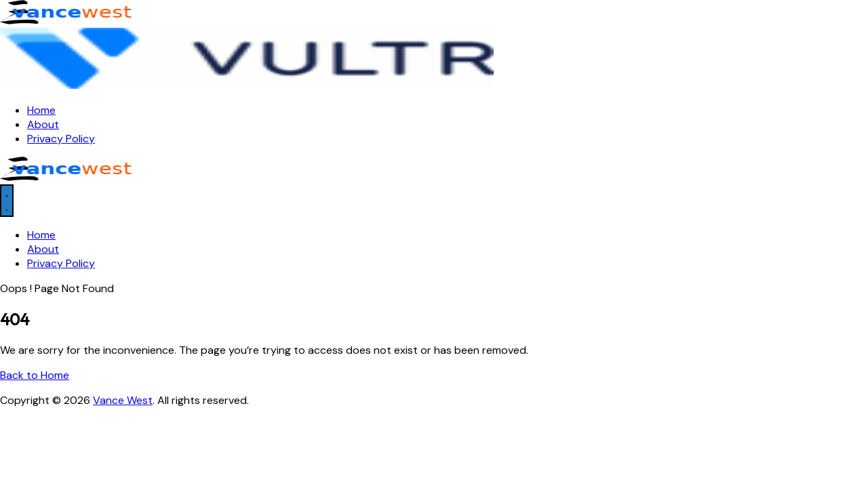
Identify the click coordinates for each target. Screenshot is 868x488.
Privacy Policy (61, 139)
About (43, 124)
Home (41, 110)
